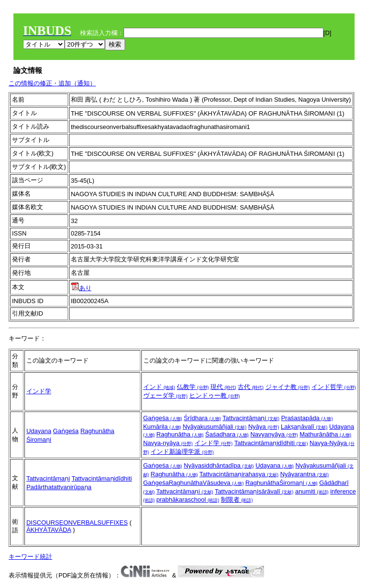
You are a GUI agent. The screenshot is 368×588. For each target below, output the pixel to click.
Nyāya (264, 427)
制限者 (237, 500)
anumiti (312, 491)
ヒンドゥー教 (215, 395)
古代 (251, 387)
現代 (223, 387)
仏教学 (193, 387)
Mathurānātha (325, 434)
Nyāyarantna (305, 474)
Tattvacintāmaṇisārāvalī (254, 491)
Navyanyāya (274, 434)
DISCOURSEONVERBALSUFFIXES (77, 523)
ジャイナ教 (288, 387)
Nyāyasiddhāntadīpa (218, 465)
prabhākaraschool (188, 500)
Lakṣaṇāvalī (304, 427)
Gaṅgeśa (66, 431)
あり (81, 288)
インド (159, 387)
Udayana (39, 431)
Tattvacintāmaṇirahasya (239, 474)
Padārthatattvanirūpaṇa (59, 487)
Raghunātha (180, 434)
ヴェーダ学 (166, 395)
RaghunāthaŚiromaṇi (282, 483)
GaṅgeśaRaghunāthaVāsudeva (194, 483)
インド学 (39, 391)
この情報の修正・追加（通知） (52, 83)
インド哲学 (334, 387)
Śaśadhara (227, 434)
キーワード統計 (30, 557)
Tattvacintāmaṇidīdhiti (271, 443)
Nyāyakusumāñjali (214, 427)
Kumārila (162, 427)
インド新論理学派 (182, 452)
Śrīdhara (202, 418)
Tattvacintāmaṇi (251, 418)
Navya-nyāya (168, 443)
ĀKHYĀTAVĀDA (49, 530)
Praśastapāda (307, 418)
